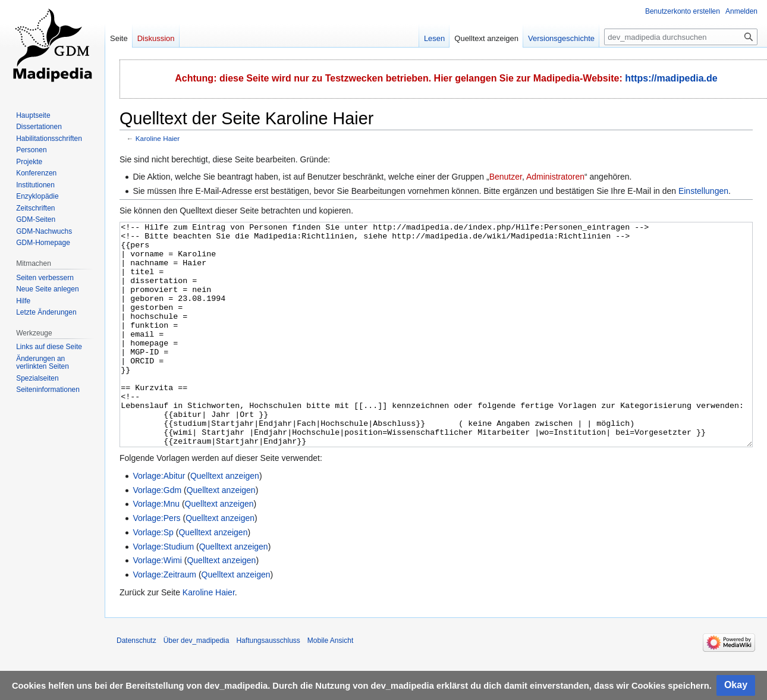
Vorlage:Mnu (156, 548)
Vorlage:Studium (163, 591)
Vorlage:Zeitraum (164, 619)
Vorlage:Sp (153, 577)
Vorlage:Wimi (157, 605)
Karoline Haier (158, 138)
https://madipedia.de (671, 78)
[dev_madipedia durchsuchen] (681, 37)
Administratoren (555, 177)
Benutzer (506, 177)
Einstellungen (703, 191)
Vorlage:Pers (156, 563)
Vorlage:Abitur (159, 520)
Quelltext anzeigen (225, 520)
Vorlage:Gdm (157, 535)
